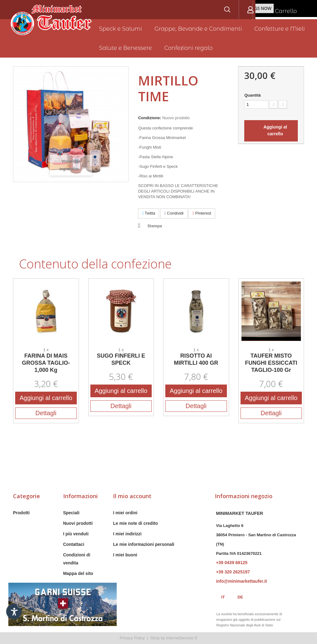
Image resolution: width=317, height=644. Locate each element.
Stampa (155, 226)
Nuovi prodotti (78, 523)
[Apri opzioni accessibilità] (14, 611)
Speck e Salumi (121, 29)
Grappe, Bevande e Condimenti (198, 29)
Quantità (252, 95)
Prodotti (21, 513)
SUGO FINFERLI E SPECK (121, 359)
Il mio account (132, 496)
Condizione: (150, 118)
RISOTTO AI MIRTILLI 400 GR (196, 359)
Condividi (174, 213)
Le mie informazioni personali (144, 544)
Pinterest (202, 213)
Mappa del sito (78, 573)
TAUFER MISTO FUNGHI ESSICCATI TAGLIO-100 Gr (271, 363)
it (223, 597)
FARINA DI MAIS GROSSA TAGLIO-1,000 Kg (46, 363)
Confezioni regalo (189, 48)
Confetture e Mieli (280, 29)
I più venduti (76, 534)
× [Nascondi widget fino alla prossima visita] (20, 605)
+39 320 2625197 (233, 572)
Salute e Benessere (126, 48)
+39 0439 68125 (232, 563)
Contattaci (74, 544)
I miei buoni (125, 555)
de (240, 597)
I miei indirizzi (127, 534)
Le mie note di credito (135, 523)
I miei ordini (125, 513)
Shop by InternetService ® (174, 638)
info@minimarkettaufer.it (242, 581)
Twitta (149, 213)
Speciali (71, 513)
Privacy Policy (132, 638)
